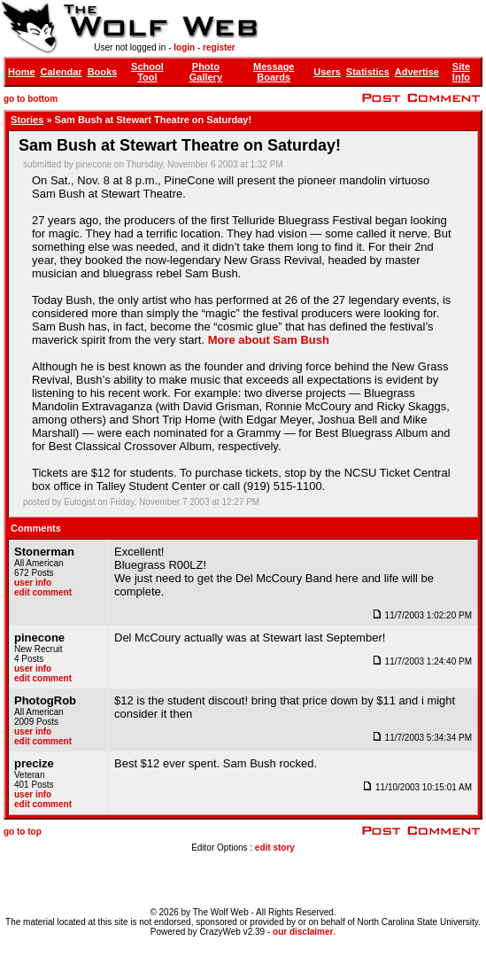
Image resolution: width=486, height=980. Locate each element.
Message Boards (274, 72)
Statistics (368, 72)
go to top (23, 832)
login (184, 47)
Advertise (417, 72)
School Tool (147, 72)
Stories (27, 120)
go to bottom (31, 99)
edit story (275, 848)
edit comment (43, 592)
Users (327, 72)
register (219, 47)
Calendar (62, 72)
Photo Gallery (206, 72)
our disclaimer (303, 932)
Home (22, 72)
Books (103, 72)
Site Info (461, 72)
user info (33, 583)
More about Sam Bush (269, 340)
